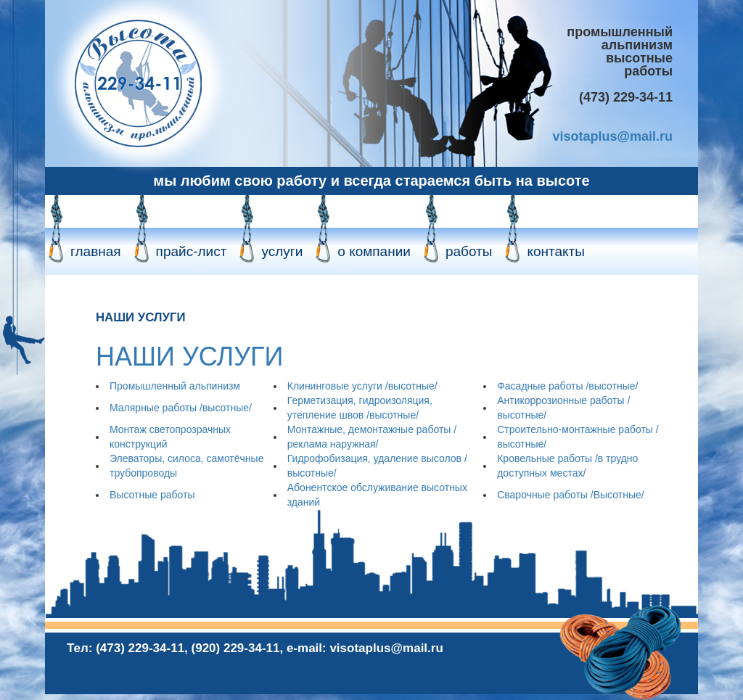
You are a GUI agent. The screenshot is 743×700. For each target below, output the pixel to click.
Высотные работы (152, 495)
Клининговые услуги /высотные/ (362, 386)
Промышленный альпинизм (175, 386)
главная (96, 251)
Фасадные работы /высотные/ (567, 386)
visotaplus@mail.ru (612, 136)
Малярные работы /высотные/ (181, 408)
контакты (556, 251)
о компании (374, 251)
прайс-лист (192, 251)
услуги (282, 251)
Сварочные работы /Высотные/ (570, 495)
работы (469, 251)
